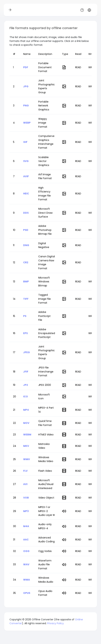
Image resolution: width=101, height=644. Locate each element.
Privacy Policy (56, 623)
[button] (89, 10)
